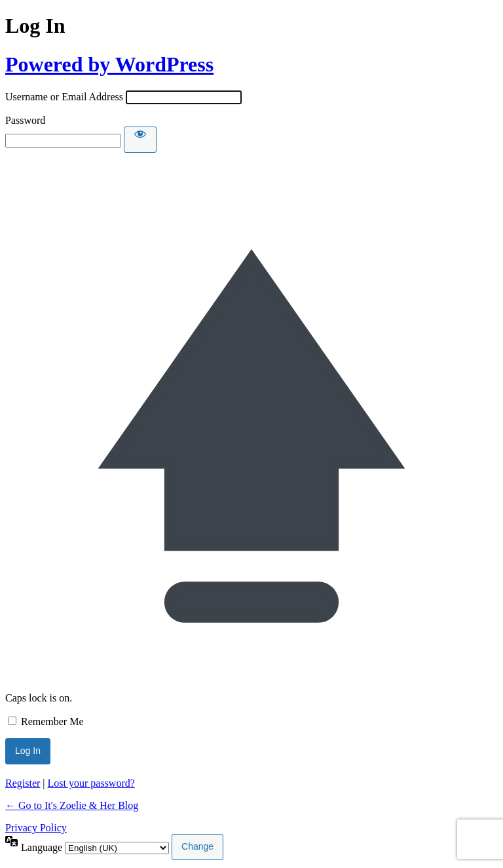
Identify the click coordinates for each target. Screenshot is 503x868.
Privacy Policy (36, 828)
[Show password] (140, 140)
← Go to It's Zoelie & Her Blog (72, 805)
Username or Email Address (64, 97)
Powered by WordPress (109, 64)
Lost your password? (91, 783)
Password (25, 120)
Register (23, 783)
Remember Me (52, 721)
